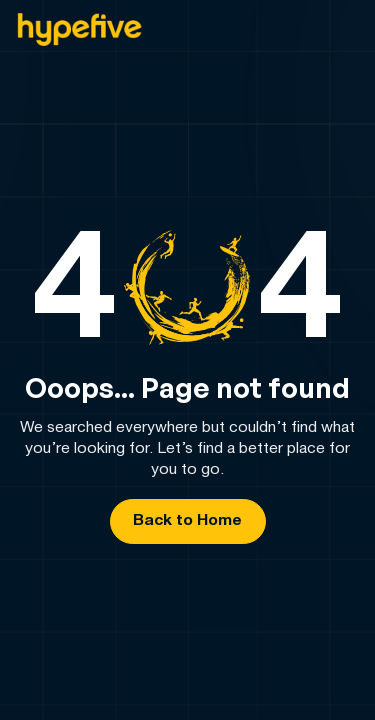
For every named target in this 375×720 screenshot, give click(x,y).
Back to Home (187, 521)
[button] (342, 29)
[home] (79, 29)
